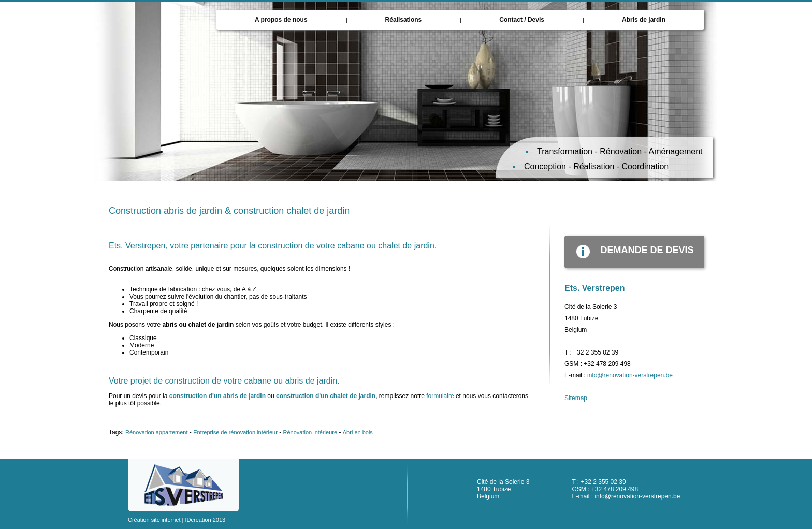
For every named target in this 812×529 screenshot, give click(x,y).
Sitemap (576, 398)
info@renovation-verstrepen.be (630, 375)
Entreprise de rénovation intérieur (235, 432)
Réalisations (404, 20)
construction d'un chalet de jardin (326, 396)
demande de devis (629, 252)
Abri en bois (358, 432)
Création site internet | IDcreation (170, 520)
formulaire (440, 396)
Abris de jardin (644, 20)
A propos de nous (281, 20)
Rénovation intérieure (310, 432)
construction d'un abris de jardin (218, 396)
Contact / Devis (522, 20)
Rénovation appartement (156, 432)
